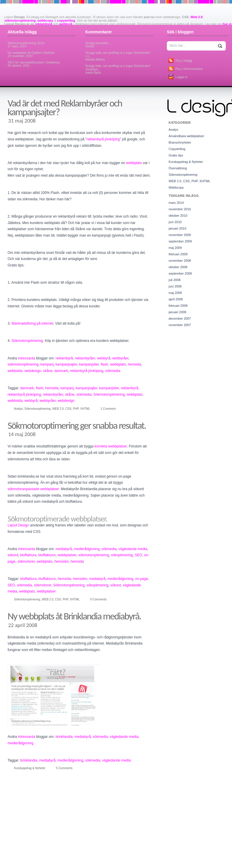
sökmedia (113, 371)
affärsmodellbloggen (35, 838)
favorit (58, 853)
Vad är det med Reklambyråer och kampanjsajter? (65, 108)
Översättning (178, 168)
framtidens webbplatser (187, 853)
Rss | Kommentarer (189, 69)
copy (39, 846)
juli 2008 (175, 280)
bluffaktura (28, 555)
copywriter (61, 846)
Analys (18, 409)
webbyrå (66, 24)
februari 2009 (178, 254)
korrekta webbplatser (111, 446)
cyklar (169, 847)
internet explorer (86, 865)
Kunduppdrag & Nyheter (30, 768)
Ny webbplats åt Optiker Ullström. (31, 54)
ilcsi (71, 865)
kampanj (47, 364)
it (139, 865)
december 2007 (180, 318)
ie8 (66, 865)
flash (104, 364)
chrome (8, 847)
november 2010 (180, 209)
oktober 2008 (178, 267)
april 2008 (176, 299)
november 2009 (180, 235)
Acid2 (7, 838)
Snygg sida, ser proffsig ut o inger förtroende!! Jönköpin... (118, 69)
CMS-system (23, 847)
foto (167, 853)
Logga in (181, 77)
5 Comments (64, 768)
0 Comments (98, 599)
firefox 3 (115, 853)
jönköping (193, 864)
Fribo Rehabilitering (31, 859)
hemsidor (62, 562)
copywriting (66, 20)
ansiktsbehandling (62, 838)
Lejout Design (18, 525)
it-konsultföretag (165, 865)
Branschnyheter (180, 142)
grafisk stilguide (212, 859)
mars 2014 (176, 203)
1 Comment (108, 409)
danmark (61, 371)
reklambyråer (85, 358)
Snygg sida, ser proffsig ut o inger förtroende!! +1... (118, 56)
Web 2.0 (196, 17)
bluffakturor (47, 555)
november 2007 (180, 325)
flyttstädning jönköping (148, 853)
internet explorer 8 (118, 864)
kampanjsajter (66, 364)
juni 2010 (175, 222)
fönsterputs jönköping (60, 859)
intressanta (26, 358)
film (78, 853)
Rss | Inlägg (184, 61)
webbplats (134, 163)
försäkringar (108, 858)
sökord (13, 555)
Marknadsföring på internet (32, 323)
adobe (16, 838)
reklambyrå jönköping (103, 139)
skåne (48, 371)
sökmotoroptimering (20, 20)
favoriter (69, 853)
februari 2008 (178, 306)
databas (192, 847)
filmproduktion (91, 853)
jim (179, 865)
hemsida (135, 364)
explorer (47, 853)
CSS (146, 847)
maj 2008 (175, 293)
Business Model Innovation (206, 838)
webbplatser (67, 555)
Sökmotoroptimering (27, 341)
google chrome (165, 859)
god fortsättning (133, 859)
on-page (142, 579)
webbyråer (120, 358)
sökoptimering (122, 555)
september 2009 (180, 241)
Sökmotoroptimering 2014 (26, 45)
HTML (59, 865)
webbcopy (45, 20)
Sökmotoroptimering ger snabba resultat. (77, 426)
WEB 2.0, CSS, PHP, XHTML (71, 409)
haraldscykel (12, 865)
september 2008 (180, 273)
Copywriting (177, 149)
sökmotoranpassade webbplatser (33, 489)
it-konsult (147, 865)
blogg (131, 837)
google (149, 859)
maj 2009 (175, 248)
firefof (105, 853)
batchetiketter (93, 838)
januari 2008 (178, 312)
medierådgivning (87, 549)
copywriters (88, 846)
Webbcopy (176, 187)
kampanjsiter (89, 364)
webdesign (33, 371)
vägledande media (133, 549)
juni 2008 (175, 286)
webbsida (15, 371)
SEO (138, 555)
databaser (205, 847)
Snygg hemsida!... (98, 45)
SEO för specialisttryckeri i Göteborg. (34, 64)
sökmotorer (26, 562)
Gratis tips (176, 155)
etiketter (35, 853)
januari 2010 (178, 228)
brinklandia (64, 737)
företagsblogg (85, 859)
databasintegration (16, 853)
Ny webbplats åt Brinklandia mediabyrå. (74, 616)
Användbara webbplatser (186, 136)
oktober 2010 (178, 216)
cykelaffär (157, 847)
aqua (79, 838)
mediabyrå (64, 549)
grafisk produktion (188, 859)
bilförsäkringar (113, 838)
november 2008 (180, 261)
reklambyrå (44, 24)
